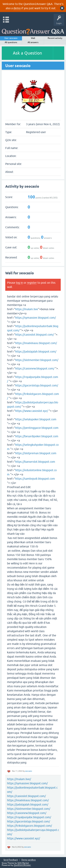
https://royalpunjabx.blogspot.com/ (29, 817)
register (32, 283)
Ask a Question (27, 53)
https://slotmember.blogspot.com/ (37, 360)
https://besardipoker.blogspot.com (37, 436)
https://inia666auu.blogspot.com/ (36, 343)
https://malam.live (27, 309)
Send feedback (11, 860)
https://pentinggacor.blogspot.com (37, 428)
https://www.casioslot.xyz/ (32, 411)
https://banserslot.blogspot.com (35, 462)
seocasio (29, 771)
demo (17, 8)
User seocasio (11, 38)
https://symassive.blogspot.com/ (35, 318)
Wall (33, 38)
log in (19, 283)
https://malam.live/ (19, 779)
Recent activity (55, 38)
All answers (33, 42)
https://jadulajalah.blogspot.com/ (36, 351)
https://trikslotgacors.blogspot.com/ (29, 826)
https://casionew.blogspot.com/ (35, 368)
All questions (11, 42)
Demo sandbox (29, 860)
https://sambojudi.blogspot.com (35, 479)
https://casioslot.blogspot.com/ (34, 335)
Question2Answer (22, 865)
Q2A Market (23, 863)
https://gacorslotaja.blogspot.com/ (37, 385)
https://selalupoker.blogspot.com (36, 419)
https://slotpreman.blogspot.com (36, 453)
